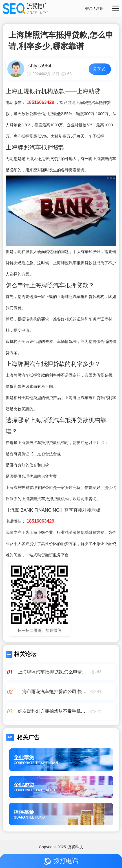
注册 (100, 8)
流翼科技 (75, 847)
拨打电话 (61, 861)
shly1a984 (40, 66)
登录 (89, 8)
